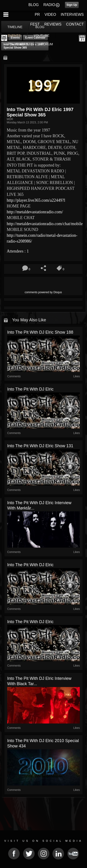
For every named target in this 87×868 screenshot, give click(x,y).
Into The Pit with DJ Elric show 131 (40, 446)
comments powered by (43, 292)
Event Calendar (35, 38)
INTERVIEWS (72, 15)
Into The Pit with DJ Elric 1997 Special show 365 (24, 46)
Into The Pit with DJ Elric (30, 389)
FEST (35, 24)
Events (15, 38)
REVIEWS (53, 24)
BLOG (34, 5)
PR (37, 15)
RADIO (49, 5)
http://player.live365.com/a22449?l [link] (36, 200)
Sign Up (72, 5)
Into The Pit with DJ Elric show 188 (40, 332)
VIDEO (50, 15)
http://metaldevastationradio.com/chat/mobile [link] (45, 224)
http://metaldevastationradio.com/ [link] (35, 212)
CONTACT (75, 24)
